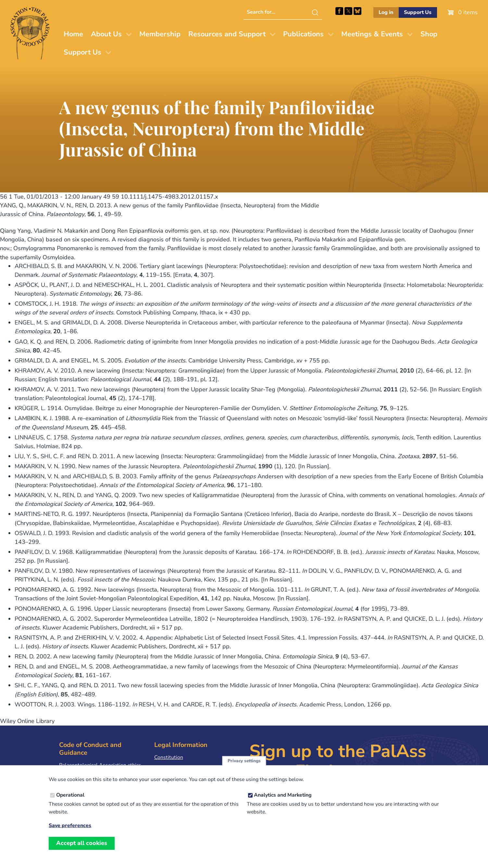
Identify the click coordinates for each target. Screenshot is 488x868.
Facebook (339, 11)
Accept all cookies (82, 849)
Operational (70, 801)
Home (73, 34)
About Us (106, 34)
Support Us (418, 12)
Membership (160, 34)
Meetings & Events (372, 34)
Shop (429, 34)
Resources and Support (227, 34)
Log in (386, 12)
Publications (303, 34)
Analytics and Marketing (283, 801)
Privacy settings (244, 766)
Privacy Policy (170, 767)
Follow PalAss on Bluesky (357, 11)
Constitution (169, 757)
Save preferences (70, 831)
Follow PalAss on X (348, 11)
